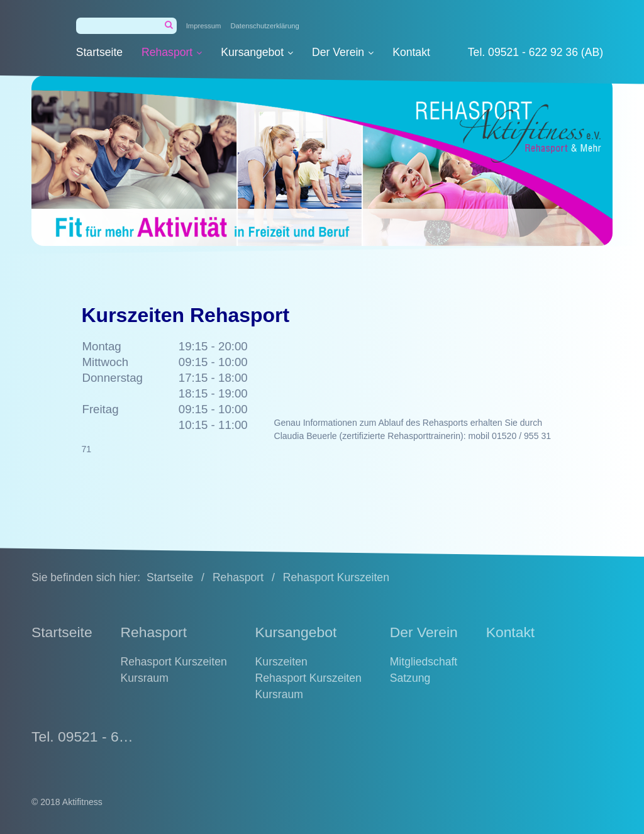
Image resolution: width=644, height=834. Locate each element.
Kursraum (145, 678)
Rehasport (172, 52)
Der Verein (343, 52)
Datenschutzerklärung (264, 26)
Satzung (410, 678)
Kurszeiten (281, 662)
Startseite (99, 52)
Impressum (204, 26)
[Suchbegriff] (126, 26)
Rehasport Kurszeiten (174, 662)
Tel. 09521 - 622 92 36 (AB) (536, 52)
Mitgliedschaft (424, 662)
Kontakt (411, 52)
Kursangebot (257, 52)
